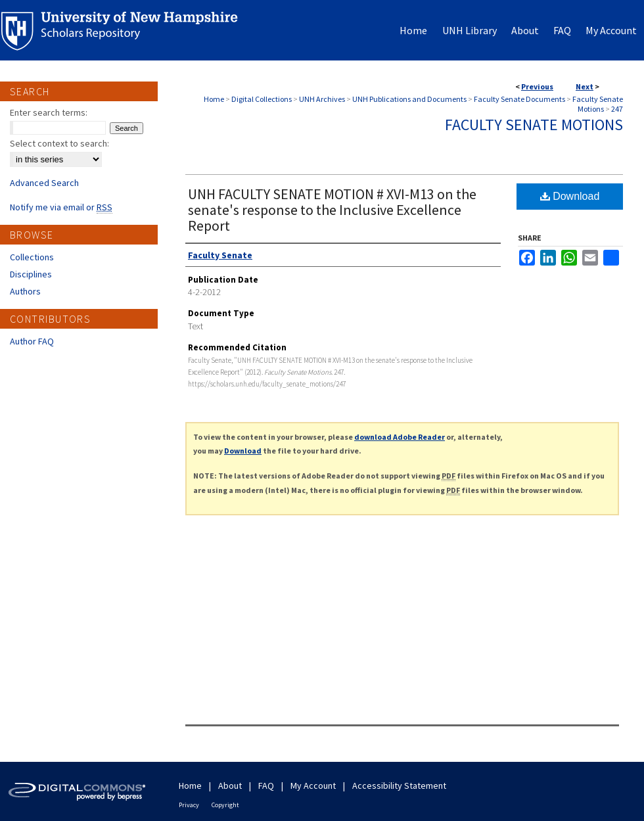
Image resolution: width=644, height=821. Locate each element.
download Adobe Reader (400, 437)
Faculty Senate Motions (598, 104)
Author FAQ (32, 341)
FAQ (266, 786)
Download (570, 196)
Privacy (189, 805)
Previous (537, 86)
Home (214, 99)
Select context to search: (59, 143)
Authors (25, 291)
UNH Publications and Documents (409, 99)
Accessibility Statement (399, 786)
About (230, 786)
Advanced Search (44, 183)
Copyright (225, 805)
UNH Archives (322, 99)
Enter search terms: (49, 112)
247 (617, 109)
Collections (32, 257)
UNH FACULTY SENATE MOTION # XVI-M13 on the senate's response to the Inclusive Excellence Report (332, 210)
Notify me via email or (61, 207)
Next (585, 86)
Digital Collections (262, 99)
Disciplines (31, 274)
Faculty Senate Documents (519, 99)
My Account (313, 786)
